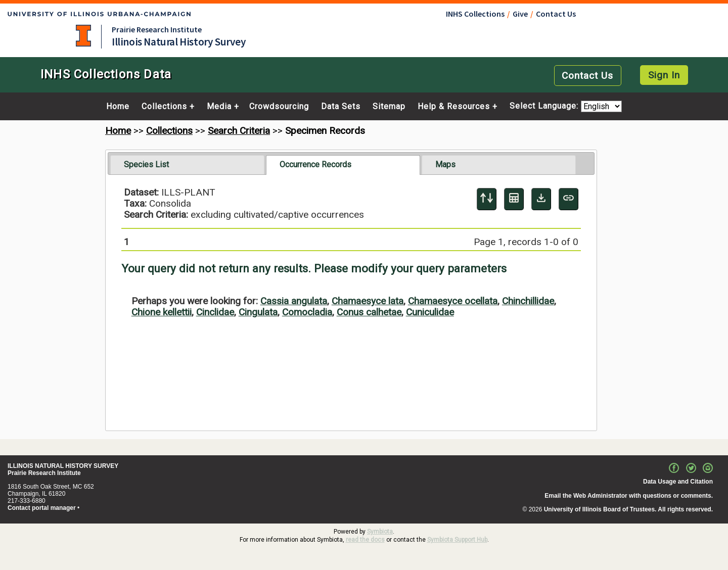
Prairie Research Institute (157, 29)
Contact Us (556, 14)
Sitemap (389, 107)
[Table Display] (514, 199)
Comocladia (307, 312)
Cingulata (258, 312)
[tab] (187, 165)
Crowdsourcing (279, 107)
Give (520, 14)
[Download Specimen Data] (541, 199)
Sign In (664, 75)
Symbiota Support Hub (457, 540)
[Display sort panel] (487, 199)
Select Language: (545, 106)
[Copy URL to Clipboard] (568, 199)
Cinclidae (215, 312)
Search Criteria (239, 131)
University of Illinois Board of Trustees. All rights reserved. (628, 509)
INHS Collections (475, 14)
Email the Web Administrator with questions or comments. (629, 496)
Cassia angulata (294, 301)
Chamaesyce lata (368, 301)
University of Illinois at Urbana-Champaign (83, 36)
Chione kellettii (162, 312)
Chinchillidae (528, 301)
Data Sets (341, 107)
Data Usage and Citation (678, 482)
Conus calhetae (369, 312)
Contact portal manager (42, 508)
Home (118, 107)
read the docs (365, 540)
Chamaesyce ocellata (453, 301)
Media (219, 107)
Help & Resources (454, 107)
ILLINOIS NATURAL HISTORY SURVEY (63, 466)
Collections (164, 107)
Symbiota (380, 532)
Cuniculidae (430, 312)
